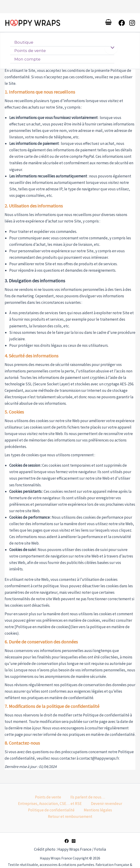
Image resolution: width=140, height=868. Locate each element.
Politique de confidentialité (51, 810)
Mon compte (27, 61)
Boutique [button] (24, 44)
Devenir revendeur (107, 804)
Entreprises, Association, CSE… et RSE (50, 804)
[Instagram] (132, 24)
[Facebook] (122, 24)
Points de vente (30, 53)
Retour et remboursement (70, 816)
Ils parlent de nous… (88, 797)
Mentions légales (98, 810)
